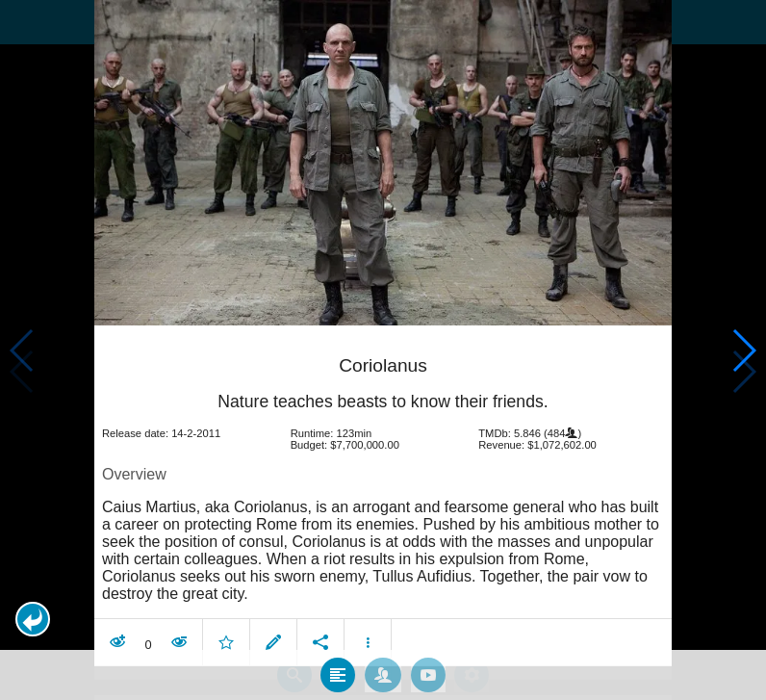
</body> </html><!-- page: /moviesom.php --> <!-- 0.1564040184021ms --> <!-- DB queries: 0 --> (383, 350)
